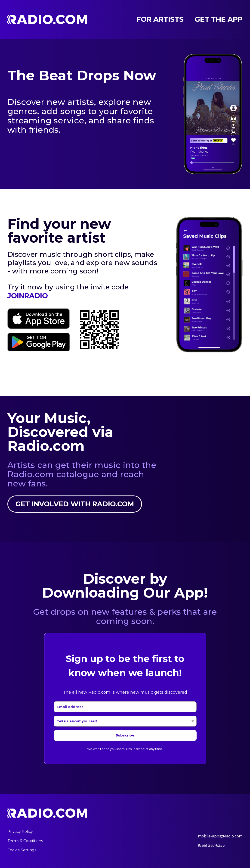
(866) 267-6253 (211, 846)
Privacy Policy (20, 832)
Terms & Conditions (25, 841)
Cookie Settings (22, 850)
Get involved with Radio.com (75, 504)
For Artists (160, 19)
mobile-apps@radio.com (220, 836)
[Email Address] (125, 707)
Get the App (219, 19)
